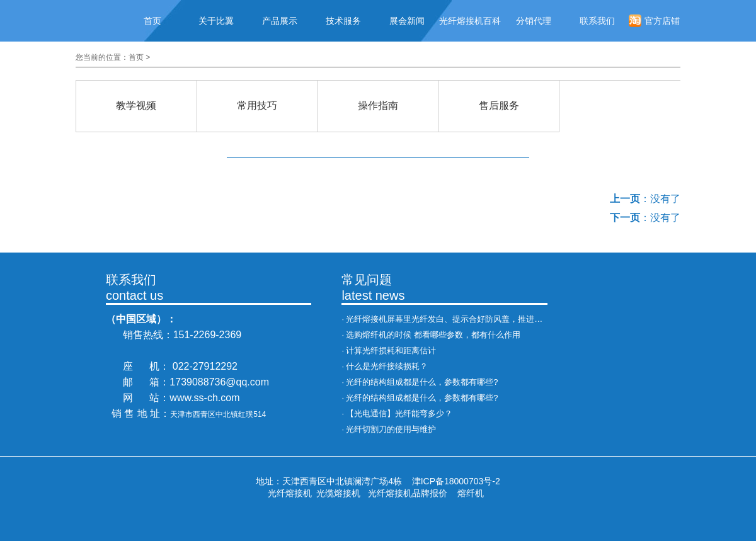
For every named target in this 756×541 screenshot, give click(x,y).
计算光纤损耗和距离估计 (391, 350)
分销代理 (534, 21)
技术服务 (343, 21)
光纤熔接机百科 (470, 21)
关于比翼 (216, 21)
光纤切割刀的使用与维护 (391, 429)
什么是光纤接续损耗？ (387, 366)
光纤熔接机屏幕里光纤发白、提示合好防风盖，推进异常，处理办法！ (473, 319)
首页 (152, 21)
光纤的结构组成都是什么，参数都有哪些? (422, 382)
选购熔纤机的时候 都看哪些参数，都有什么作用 (433, 335)
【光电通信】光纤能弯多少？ (399, 413)
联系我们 (597, 21)
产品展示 (280, 21)
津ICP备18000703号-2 (456, 481)
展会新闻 (407, 21)
